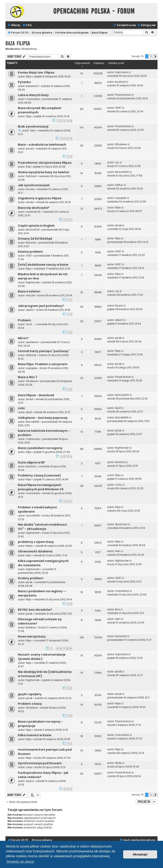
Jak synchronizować (34, 185)
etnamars (121, 524)
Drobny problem (31, 578)
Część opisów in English (36, 226)
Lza (117, 162)
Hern (33, 130)
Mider (118, 763)
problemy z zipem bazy (36, 542)
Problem (24, 320)
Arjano (30, 781)
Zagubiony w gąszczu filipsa (40, 198)
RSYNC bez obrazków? (35, 610)
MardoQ (31, 243)
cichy (118, 485)
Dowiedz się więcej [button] (20, 862)
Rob (28, 167)
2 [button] (151, 56)
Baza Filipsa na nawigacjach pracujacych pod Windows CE (41, 487)
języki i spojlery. (30, 694)
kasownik (121, 636)
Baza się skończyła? (34, 208)
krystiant (120, 82)
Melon (29, 546)
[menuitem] (27, 25)
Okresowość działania (35, 551)
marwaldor (33, 99)
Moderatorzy (29, 49)
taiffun (119, 185)
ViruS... (30, 324)
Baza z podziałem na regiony (40, 448)
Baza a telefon (29, 291)
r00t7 (118, 108)
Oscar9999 (33, 516)
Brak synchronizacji (33, 127)
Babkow (31, 627)
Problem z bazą (30, 704)
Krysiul (119, 306)
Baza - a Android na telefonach (42, 145)
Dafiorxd (31, 176)
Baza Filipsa (18, 43)
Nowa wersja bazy (32, 636)
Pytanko (24, 82)
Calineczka (33, 439)
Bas (117, 609)
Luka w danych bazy (33, 95)
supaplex (121, 198)
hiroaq (30, 189)
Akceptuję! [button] (140, 854)
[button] (155, 56)
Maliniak (31, 355)
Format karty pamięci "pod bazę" (44, 351)
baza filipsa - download (36, 395)
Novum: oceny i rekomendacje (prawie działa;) (42, 657)
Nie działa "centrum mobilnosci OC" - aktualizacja (42, 527)
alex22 (30, 310)
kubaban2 (32, 86)
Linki (21, 408)
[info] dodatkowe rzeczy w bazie (43, 265)
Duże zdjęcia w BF (31, 462)
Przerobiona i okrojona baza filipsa (45, 163)
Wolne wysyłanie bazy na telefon (44, 172)
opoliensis (32, 342)
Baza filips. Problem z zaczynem (43, 364)
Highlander (33, 282)
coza (29, 767)
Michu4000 (122, 172)
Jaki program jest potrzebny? (41, 306)
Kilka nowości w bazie (35, 735)
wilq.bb (30, 295)
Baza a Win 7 (28, 377)
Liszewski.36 (33, 212)
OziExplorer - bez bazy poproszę (43, 418)
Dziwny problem (30, 252)
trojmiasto (121, 72)
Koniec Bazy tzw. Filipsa (36, 73)
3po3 (29, 412)
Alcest (30, 399)
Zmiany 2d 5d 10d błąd (35, 239)
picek (118, 225)
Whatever (121, 144)
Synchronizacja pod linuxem (40, 763)
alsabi (30, 202)
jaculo (30, 149)
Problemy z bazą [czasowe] (39, 475)
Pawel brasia (123, 95)
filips (29, 76)
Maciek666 (33, 422)
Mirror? (23, 338)
